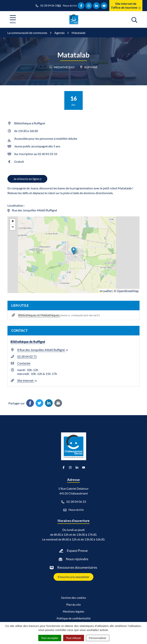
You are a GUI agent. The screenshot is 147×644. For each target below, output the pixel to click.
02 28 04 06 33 (74, 502)
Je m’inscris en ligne (27, 179)
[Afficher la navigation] (13, 19)
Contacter (24, 363)
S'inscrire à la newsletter (73, 577)
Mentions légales (74, 611)
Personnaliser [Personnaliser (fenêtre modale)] (98, 638)
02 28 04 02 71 (27, 356)
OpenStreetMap (128, 291)
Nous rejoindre (77, 559)
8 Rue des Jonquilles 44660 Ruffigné (42, 350)
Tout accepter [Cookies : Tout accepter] (50, 638)
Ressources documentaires (77, 567)
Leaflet (106, 291)
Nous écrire (73, 510)
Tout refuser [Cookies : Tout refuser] (74, 638)
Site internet (27, 380)
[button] (74, 251)
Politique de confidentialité (74, 618)
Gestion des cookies (74, 598)
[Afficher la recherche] (134, 19)
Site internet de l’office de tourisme (126, 5)
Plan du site (73, 605)
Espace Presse (77, 550)
